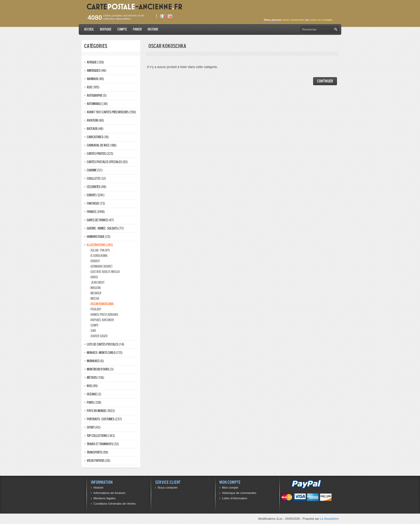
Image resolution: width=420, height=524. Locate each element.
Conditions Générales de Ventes (115, 504)
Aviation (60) (95, 120)
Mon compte (230, 488)
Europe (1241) (96, 195)
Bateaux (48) (95, 129)
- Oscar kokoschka (102, 304)
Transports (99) (97, 452)
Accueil (89, 29)
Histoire (153, 29)
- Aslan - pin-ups (100, 250)
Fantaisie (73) (96, 203)
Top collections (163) (101, 436)
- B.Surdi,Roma (98, 256)
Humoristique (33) (99, 237)
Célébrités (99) (97, 187)
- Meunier (95, 293)
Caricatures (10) (98, 137)
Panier (137, 29)
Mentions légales (105, 498)
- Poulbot (95, 309)
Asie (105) (93, 87)
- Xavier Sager (98, 336)
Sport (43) (94, 427)
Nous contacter (168, 488)
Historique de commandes (239, 493)
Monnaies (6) (95, 361)
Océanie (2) (94, 394)
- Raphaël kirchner (102, 320)
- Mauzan (95, 288)
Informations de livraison (109, 493)
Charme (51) (95, 170)
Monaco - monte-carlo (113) (105, 353)
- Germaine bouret (101, 266)
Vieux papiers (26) (99, 461)
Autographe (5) (97, 96)
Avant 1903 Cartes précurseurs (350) (111, 112)
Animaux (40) (95, 79)
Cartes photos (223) (100, 154)
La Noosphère (329, 519)
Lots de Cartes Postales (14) (106, 344)
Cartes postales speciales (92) (107, 162)
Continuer (325, 81)
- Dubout (95, 261)
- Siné (93, 331)
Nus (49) (92, 386)
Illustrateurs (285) (100, 245)
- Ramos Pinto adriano (104, 315)
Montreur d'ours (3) (100, 369)
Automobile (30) (97, 104)
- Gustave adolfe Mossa (105, 272)
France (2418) (96, 212)
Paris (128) (94, 403)
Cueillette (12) (96, 179)
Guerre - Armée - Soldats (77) (105, 228)
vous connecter (293, 20)
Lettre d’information (235, 498)
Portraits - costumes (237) (104, 419)
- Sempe (94, 325)
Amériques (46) (97, 71)
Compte (122, 29)
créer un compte (321, 20)
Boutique (106, 29)
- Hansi (94, 277)
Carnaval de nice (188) (102, 145)
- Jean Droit (97, 282)
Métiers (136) (95, 378)
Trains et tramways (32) (103, 444)
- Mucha (94, 299)
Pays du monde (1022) (101, 411)
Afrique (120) (95, 62)
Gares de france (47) (100, 220)
